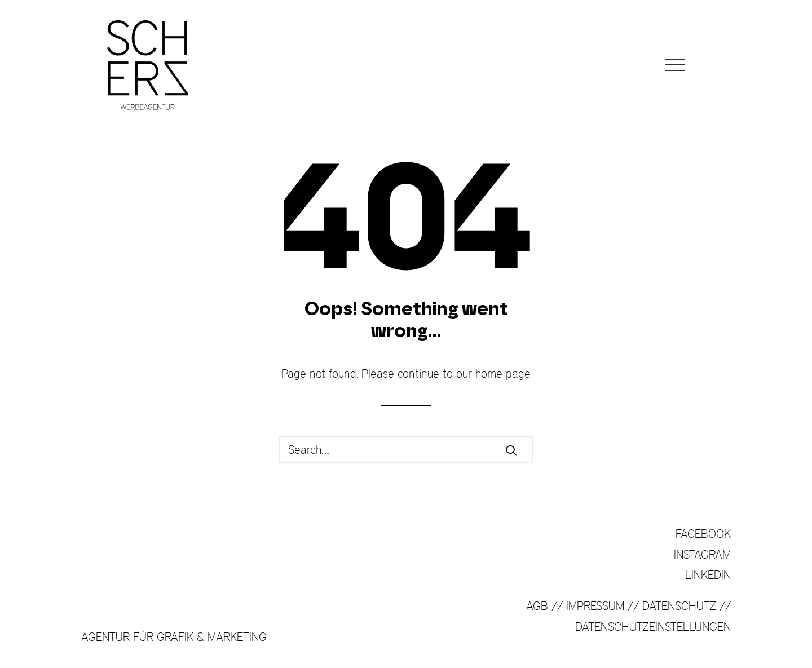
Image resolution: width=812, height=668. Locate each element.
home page (503, 373)
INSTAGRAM (702, 554)
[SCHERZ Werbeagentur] (147, 65)
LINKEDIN (708, 575)
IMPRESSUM (595, 606)
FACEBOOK (703, 534)
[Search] (406, 450)
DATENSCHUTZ (679, 606)
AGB (537, 606)
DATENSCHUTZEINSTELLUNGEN (653, 627)
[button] (675, 65)
